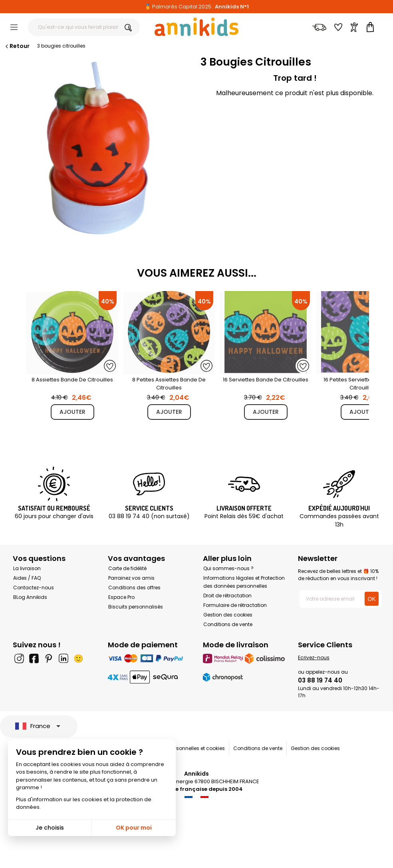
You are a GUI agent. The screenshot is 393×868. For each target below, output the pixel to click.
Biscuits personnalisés (136, 607)
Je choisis (50, 828)
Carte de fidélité (127, 568)
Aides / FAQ (27, 578)
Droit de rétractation (227, 596)
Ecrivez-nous (314, 657)
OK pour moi (134, 828)
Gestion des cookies (228, 615)
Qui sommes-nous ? (228, 568)
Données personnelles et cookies (186, 748)
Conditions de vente (228, 624)
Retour (17, 46)
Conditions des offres (134, 588)
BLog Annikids (30, 597)
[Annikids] (196, 27)
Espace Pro (121, 597)
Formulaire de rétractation (235, 605)
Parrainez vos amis (131, 578)
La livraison (27, 568)
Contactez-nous (34, 588)
